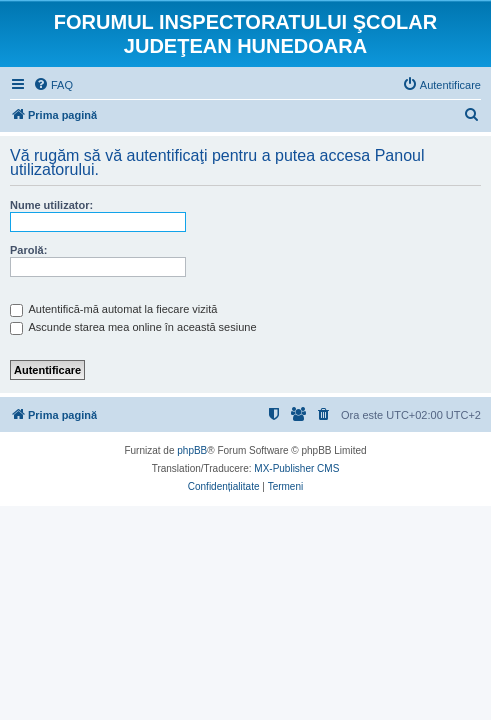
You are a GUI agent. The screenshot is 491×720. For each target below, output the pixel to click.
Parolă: (28, 250)
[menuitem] (53, 85)
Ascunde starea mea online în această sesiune (133, 327)
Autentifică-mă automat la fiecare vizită (113, 309)
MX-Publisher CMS (296, 468)
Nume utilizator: (51, 205)
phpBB (192, 450)
